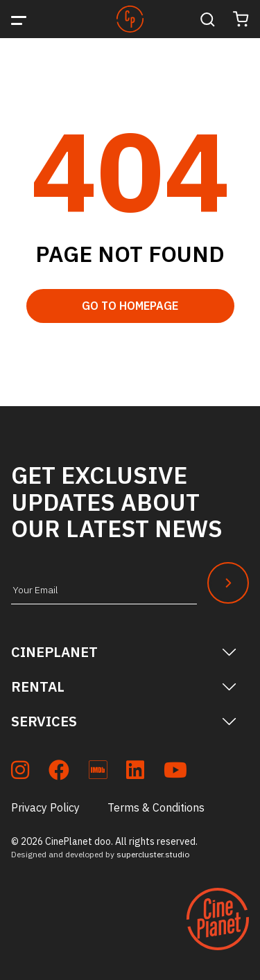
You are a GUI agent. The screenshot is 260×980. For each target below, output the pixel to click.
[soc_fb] (59, 772)
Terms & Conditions (156, 807)
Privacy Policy (45, 807)
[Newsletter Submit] (228, 583)
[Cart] (241, 19)
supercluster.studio (153, 854)
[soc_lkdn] (135, 772)
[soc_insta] (20, 772)
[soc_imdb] (98, 772)
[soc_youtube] (175, 772)
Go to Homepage (130, 306)
